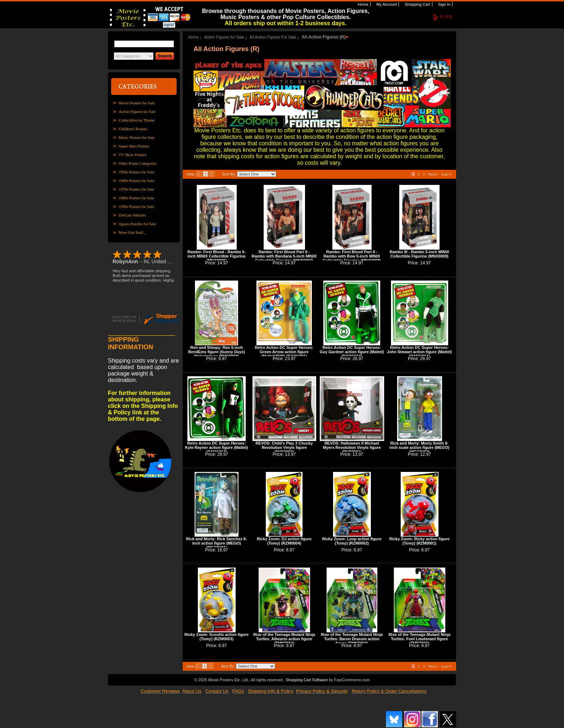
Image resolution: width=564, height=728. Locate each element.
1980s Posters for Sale (136, 198)
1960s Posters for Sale (136, 181)
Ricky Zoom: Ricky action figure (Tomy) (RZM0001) (419, 541)
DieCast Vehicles (132, 215)
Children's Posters (133, 129)
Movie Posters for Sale (137, 103)
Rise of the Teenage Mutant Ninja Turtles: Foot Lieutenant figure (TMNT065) (419, 639)
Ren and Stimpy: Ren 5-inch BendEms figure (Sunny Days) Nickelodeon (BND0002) (217, 352)
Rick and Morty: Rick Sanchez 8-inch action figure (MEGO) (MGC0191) (216, 543)
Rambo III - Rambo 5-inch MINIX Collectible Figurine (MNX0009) (419, 254)
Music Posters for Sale (137, 137)
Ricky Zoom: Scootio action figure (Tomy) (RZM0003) (217, 637)
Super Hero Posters (134, 146)
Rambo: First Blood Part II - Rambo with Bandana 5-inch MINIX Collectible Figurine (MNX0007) (284, 256)
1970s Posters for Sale (136, 189)
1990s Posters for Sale (136, 206)
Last (446, 174)
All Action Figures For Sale (273, 37)
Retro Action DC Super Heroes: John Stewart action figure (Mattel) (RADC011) (419, 352)
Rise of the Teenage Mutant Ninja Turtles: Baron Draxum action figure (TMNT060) (352, 639)
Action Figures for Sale (137, 112)
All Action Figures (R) (323, 37)
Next (433, 174)
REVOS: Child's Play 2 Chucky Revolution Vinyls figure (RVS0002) (284, 447)
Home (363, 4)
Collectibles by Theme (137, 120)
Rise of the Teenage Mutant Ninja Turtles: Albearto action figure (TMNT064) (284, 639)
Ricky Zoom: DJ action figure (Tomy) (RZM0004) (284, 541)
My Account (386, 4)
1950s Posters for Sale (136, 172)
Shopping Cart (417, 4)
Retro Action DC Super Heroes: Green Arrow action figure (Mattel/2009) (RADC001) (284, 352)
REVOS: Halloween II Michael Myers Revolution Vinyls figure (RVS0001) (352, 447)
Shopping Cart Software (307, 680)
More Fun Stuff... (133, 232)
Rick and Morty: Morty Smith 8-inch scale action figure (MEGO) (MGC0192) (419, 447)
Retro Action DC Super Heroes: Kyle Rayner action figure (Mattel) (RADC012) (217, 447)
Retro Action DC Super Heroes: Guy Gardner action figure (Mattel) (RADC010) (352, 352)
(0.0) (446, 17)
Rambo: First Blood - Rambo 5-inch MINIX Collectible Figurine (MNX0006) (217, 256)
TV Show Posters (133, 155)
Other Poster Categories (138, 163)
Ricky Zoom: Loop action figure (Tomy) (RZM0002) (352, 541)
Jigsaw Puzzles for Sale (137, 224)
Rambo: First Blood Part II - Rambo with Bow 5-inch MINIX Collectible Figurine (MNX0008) (352, 256)
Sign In (444, 4)
